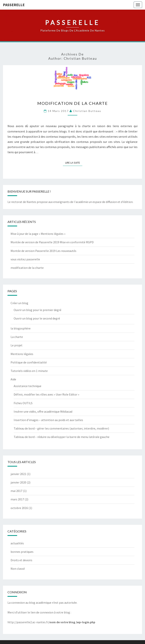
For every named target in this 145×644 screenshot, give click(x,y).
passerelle (14, 5)
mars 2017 (17, 499)
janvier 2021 (18, 474)
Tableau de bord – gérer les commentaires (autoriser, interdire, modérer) (61, 428)
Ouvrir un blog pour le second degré (37, 318)
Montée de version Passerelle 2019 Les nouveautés (43, 251)
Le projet (17, 345)
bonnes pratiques (22, 552)
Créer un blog (19, 303)
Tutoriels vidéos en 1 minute (29, 371)
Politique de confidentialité (29, 362)
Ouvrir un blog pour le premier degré (37, 310)
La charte (17, 337)
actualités (17, 543)
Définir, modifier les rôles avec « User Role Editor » (46, 394)
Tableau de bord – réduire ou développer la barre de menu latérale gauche (62, 437)
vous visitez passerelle (25, 259)
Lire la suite (74, 162)
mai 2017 (16, 491)
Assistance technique (27, 386)
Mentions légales (22, 354)
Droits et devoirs (21, 560)
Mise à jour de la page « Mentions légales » (38, 234)
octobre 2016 (19, 508)
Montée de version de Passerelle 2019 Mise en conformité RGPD (52, 242)
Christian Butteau (87, 111)
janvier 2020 (18, 482)
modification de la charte (73, 103)
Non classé (18, 569)
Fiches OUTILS (23, 403)
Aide (13, 379)
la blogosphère (21, 328)
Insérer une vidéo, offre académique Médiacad (43, 411)
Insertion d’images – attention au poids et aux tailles (48, 420)
